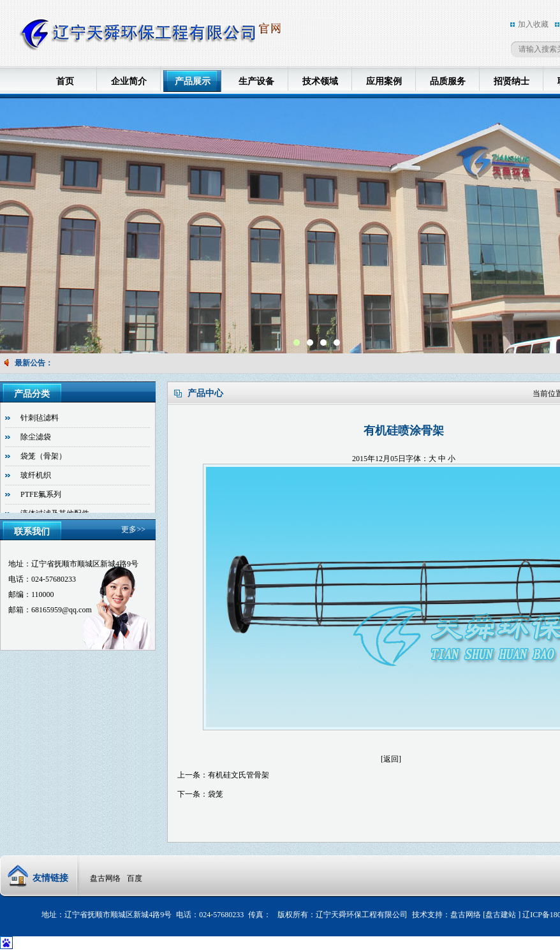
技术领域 (320, 81)
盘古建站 (502, 915)
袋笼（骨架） (43, 456)
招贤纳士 (512, 81)
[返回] (391, 759)
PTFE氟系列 (41, 494)
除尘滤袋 (36, 437)
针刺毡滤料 (40, 418)
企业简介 (129, 81)
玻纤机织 (36, 475)
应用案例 (384, 81)
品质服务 (448, 81)
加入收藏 (533, 24)
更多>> (133, 529)
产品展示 (193, 81)
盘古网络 (105, 878)
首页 (65, 81)
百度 (135, 878)
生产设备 (256, 81)
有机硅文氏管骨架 (239, 775)
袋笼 (216, 794)
